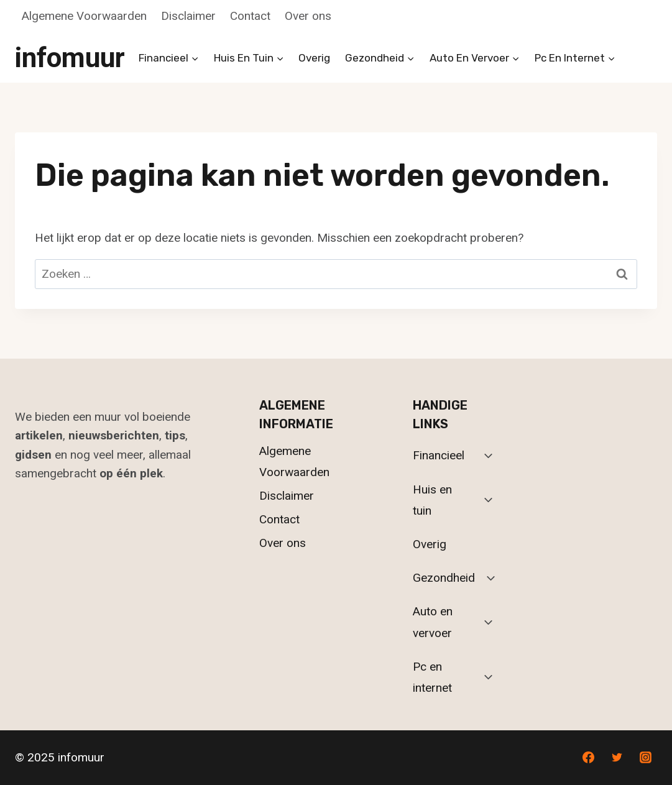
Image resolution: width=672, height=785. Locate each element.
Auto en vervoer (433, 622)
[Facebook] (589, 758)
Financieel (439, 455)
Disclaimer (188, 16)
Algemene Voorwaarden (84, 16)
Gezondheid (444, 578)
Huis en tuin (432, 500)
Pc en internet (432, 677)
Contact (250, 16)
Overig (314, 58)
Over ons (308, 16)
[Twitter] (617, 758)
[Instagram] (645, 758)
